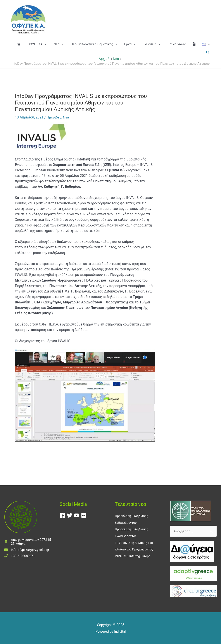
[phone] (20, 556)
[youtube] (77, 515)
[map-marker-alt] (28, 541)
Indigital (120, 631)
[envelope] (27, 550)
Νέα (67, 133)
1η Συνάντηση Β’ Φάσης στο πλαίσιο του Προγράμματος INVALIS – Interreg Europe (136, 548)
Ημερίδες (54, 133)
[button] (208, 63)
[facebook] (63, 515)
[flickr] (85, 515)
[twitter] (70, 515)
